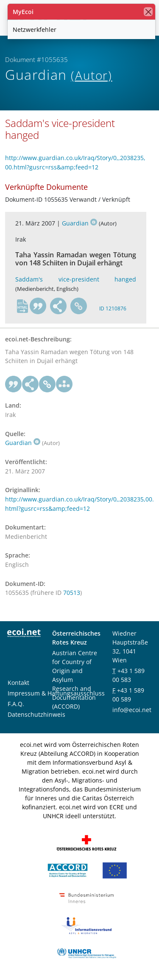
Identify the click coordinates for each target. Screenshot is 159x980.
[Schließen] (148, 12)
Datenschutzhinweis (36, 714)
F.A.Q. (16, 704)
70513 (72, 593)
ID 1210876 (113, 308)
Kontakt (18, 683)
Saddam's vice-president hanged (76, 279)
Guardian (79, 223)
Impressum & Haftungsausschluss (56, 693)
